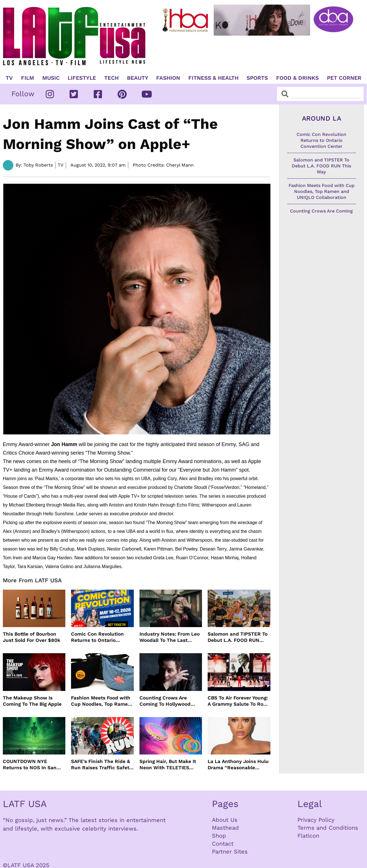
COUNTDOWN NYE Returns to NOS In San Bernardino (30, 765)
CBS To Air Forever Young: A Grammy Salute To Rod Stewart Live (238, 701)
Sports (257, 78)
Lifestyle (82, 78)
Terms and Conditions (328, 828)
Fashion (168, 78)
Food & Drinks (297, 78)
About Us (225, 820)
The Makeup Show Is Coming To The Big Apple (32, 701)
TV (9, 78)
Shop (219, 836)
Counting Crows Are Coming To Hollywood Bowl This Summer (165, 701)
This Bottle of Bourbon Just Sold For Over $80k (32, 637)
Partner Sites (230, 852)
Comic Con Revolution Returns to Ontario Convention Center (97, 637)
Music (51, 78)
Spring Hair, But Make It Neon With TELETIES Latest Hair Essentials (168, 765)
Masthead (225, 828)
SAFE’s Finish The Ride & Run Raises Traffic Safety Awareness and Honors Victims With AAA (101, 765)
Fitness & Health (213, 78)
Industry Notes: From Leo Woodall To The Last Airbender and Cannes (170, 637)
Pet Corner (344, 78)
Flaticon (308, 836)
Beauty (138, 78)
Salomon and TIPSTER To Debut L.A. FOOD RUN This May (238, 637)
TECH (111, 78)
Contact (223, 844)
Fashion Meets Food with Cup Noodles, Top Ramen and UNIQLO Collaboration (101, 701)
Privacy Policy (316, 820)
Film (28, 78)
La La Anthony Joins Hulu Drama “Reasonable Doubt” (238, 765)
